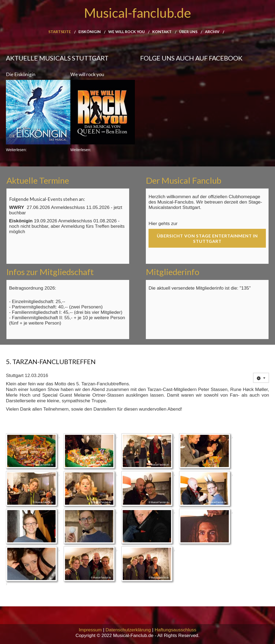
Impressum (90, 630)
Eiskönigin (90, 32)
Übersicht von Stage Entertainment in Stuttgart (207, 238)
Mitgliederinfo (173, 272)
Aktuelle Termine (38, 180)
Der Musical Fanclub (184, 180)
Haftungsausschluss (176, 630)
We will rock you (126, 32)
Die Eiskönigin (21, 74)
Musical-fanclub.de (137, 13)
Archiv (212, 32)
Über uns (188, 32)
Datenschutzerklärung (128, 630)
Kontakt (162, 32)
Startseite (60, 32)
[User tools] (261, 378)
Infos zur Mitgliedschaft (50, 272)
